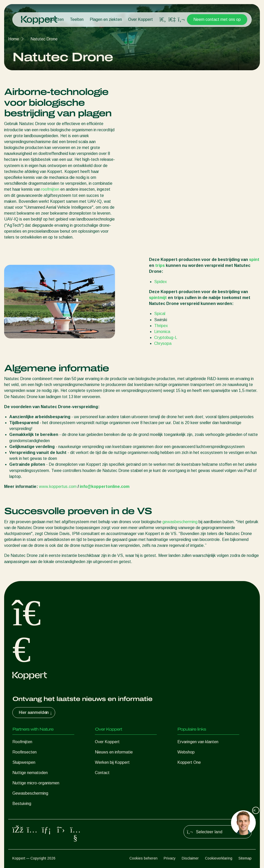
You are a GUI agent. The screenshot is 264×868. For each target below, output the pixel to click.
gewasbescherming (180, 522)
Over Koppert (141, 19)
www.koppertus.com (58, 486)
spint (254, 260)
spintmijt (158, 298)
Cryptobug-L (166, 337)
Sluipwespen (24, 762)
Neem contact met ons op (217, 19)
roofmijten (50, 189)
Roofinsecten (24, 752)
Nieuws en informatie (114, 752)
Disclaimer (190, 858)
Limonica (162, 332)
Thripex (161, 326)
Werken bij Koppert (112, 762)
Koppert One (189, 762)
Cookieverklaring (219, 858)
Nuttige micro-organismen (36, 783)
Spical (160, 314)
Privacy (170, 858)
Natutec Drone (44, 39)
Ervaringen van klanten (198, 742)
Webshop (186, 752)
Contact (102, 773)
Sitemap (245, 858)
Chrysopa (163, 343)
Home (14, 39)
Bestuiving (22, 804)
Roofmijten (22, 742)
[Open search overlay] (163, 20)
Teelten (77, 19)
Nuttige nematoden (30, 773)
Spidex (160, 282)
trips (160, 265)
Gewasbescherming (30, 793)
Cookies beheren (143, 858)
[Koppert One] (172, 19)
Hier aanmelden (36, 713)
